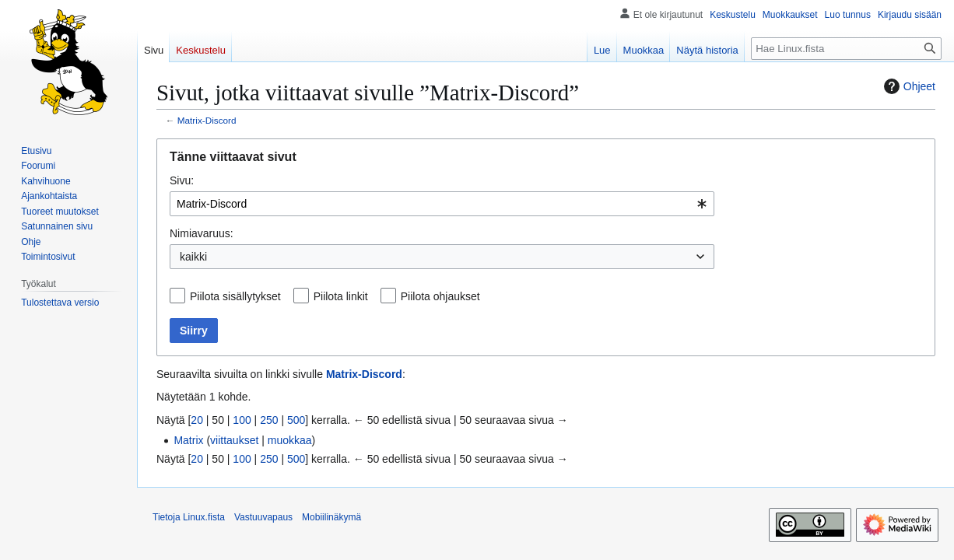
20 (197, 420)
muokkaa (290, 440)
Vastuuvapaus (263, 517)
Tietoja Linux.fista (189, 517)
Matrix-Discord (207, 120)
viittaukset (234, 440)
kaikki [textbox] (193, 257)
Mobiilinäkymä (331, 517)
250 (269, 420)
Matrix (188, 440)
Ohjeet (908, 86)
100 (242, 420)
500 (296, 420)
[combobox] (442, 204)
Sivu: (182, 180)
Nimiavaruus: (202, 233)
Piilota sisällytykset (235, 296)
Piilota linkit (341, 296)
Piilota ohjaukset (440, 296)
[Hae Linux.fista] (846, 49)
